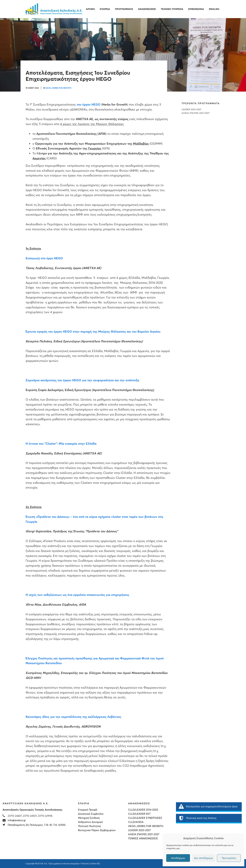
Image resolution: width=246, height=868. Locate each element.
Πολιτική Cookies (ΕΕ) (91, 864)
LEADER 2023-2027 (191, 109)
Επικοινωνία (196, 9)
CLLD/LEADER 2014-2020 (143, 810)
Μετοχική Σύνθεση (89, 818)
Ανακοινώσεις (147, 9)
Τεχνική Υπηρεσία (172, 9)
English (214, 9)
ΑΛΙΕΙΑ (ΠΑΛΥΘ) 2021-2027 (196, 113)
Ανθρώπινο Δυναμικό (90, 822)
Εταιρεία (105, 9)
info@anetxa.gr (17, 820)
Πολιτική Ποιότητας (90, 826)
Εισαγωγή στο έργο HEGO (44, 258)
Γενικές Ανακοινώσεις (143, 838)
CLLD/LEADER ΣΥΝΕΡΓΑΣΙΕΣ (145, 818)
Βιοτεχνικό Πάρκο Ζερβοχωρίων (97, 830)
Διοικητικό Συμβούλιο (91, 814)
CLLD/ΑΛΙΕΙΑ (136, 822)
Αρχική (90, 9)
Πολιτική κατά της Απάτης (197, 818)
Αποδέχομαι (178, 858)
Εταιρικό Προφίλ (88, 810)
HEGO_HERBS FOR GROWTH (58, 88)
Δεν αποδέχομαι (203, 858)
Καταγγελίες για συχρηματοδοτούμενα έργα (208, 807)
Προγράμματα (124, 9)
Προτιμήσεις (229, 858)
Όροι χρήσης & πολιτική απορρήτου (64, 864)
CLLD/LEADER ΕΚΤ (139, 814)
